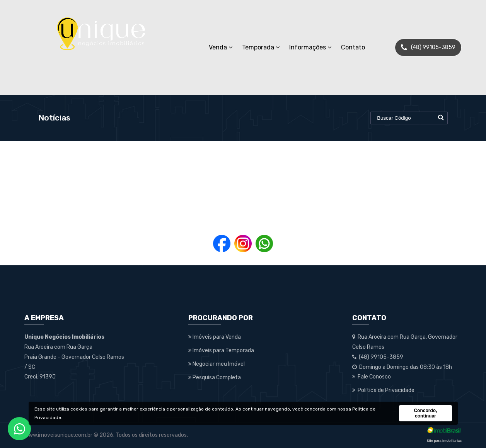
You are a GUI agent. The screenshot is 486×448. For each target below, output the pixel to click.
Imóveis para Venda (215, 337)
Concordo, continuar (425, 413)
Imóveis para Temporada (221, 350)
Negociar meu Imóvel (217, 364)
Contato (353, 47)
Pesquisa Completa (215, 378)
